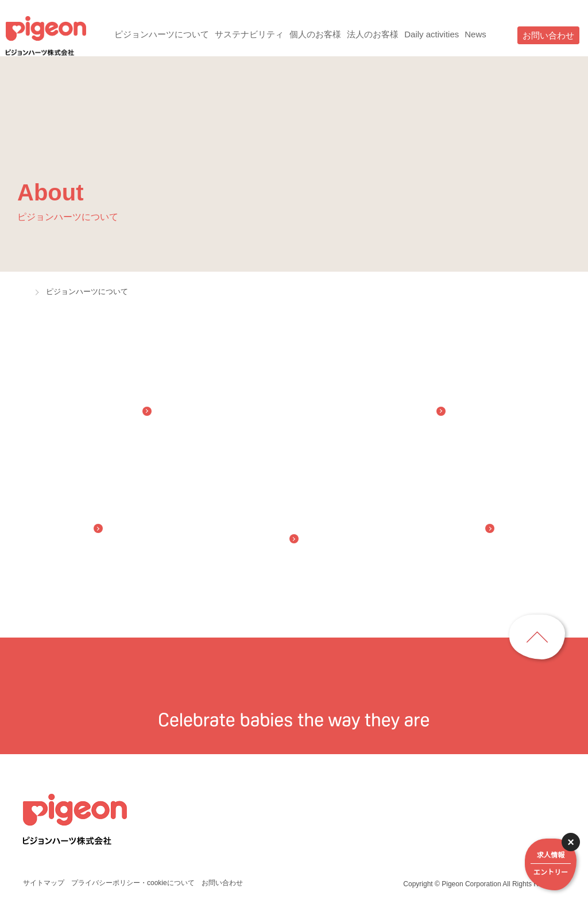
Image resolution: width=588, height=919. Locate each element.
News (478, 34)
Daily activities (431, 34)
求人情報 (551, 865)
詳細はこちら (431, 905)
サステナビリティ (246, 34)
